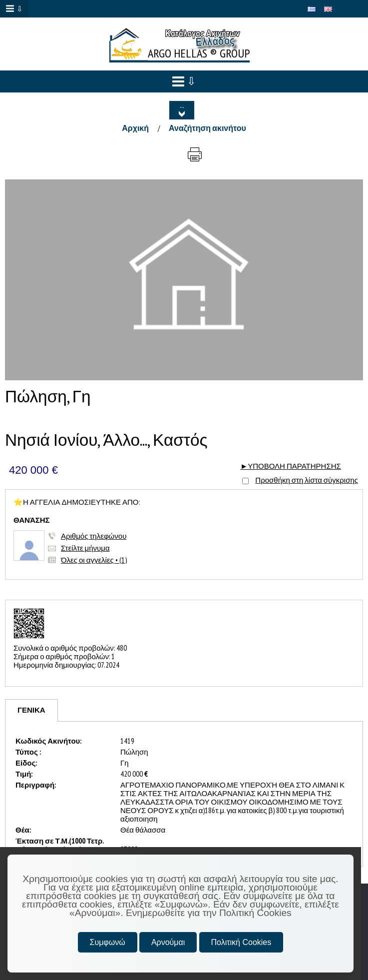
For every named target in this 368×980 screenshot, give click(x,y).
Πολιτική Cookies (241, 942)
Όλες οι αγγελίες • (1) (94, 560)
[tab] (31, 710)
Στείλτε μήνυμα (85, 548)
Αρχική (135, 128)
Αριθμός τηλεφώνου (94, 536)
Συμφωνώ (108, 942)
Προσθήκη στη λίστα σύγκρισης (307, 480)
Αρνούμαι (168, 942)
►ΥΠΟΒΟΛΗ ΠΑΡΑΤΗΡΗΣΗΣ (290, 466)
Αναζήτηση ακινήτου (207, 128)
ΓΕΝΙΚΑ (31, 710)
